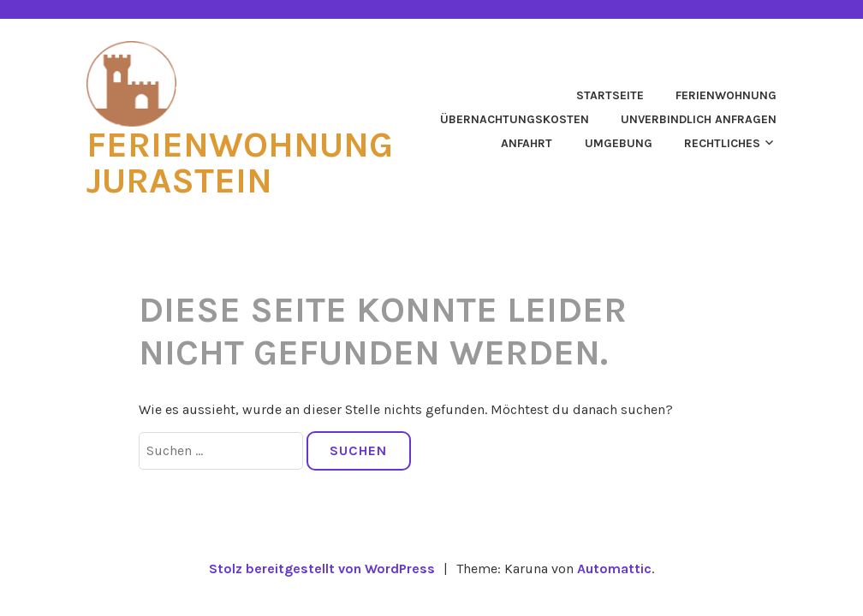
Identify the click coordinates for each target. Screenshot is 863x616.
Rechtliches (722, 143)
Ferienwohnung (726, 95)
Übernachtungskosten (515, 119)
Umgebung (619, 143)
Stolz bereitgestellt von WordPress (322, 569)
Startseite (610, 95)
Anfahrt (527, 143)
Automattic (614, 569)
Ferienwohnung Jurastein (240, 163)
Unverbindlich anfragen (699, 119)
